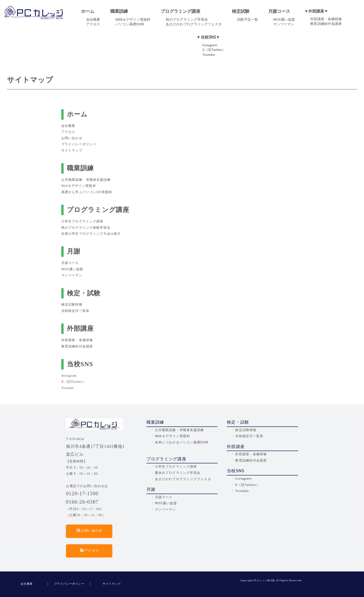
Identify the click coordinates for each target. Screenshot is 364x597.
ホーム (88, 11)
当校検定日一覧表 (75, 311)
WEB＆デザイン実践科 (133, 20)
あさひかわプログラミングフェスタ (194, 24)
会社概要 (93, 20)
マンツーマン (284, 24)
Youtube (209, 55)
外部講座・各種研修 (326, 19)
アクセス (93, 24)
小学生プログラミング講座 (82, 221)
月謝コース (279, 11)
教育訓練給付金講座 (326, 24)
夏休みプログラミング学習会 (176, 473)
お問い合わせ (72, 138)
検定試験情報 (72, 305)
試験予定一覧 (247, 20)
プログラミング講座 (180, 11)
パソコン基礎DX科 (130, 24)
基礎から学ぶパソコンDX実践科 (87, 192)
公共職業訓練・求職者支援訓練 (86, 180)
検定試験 (241, 11)
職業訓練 (119, 11)
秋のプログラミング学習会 (187, 20)
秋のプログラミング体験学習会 (86, 228)
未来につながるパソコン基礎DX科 (180, 442)
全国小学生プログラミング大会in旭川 (91, 234)
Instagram (210, 45)
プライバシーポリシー (79, 144)
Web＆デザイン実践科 (79, 186)
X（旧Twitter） (214, 50)
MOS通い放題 (284, 20)
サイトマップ (72, 150)
